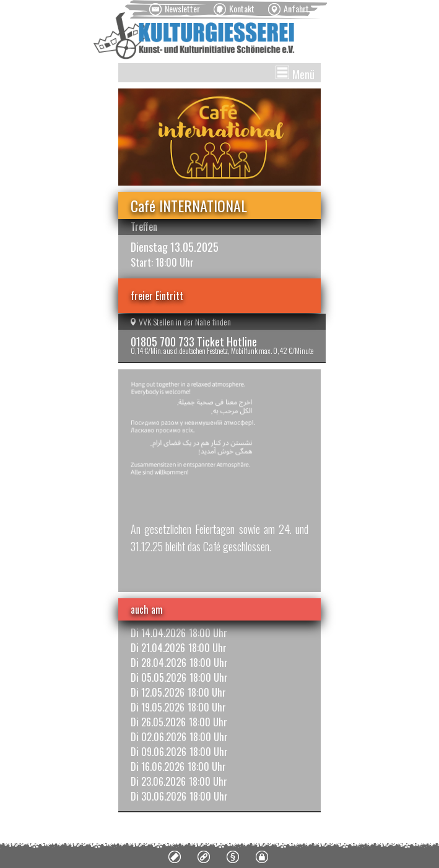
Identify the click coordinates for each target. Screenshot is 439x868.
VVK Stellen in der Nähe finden (181, 321)
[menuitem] (175, 9)
